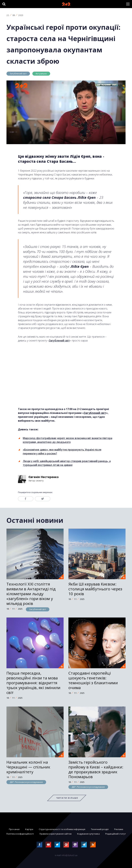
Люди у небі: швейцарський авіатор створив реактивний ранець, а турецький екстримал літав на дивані (67, 463)
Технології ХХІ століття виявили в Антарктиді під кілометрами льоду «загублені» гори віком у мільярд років (31, 594)
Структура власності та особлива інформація (62, 829)
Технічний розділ (100, 829)
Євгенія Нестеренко (44, 477)
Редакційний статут (116, 834)
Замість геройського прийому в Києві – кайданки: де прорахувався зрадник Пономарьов (96, 769)
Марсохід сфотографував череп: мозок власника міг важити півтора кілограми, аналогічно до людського (68, 440)
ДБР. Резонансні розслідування (26, 782)
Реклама (119, 829)
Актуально (41, 74)
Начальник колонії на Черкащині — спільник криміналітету (28, 767)
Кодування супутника (88, 834)
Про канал (14, 829)
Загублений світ (18, 74)
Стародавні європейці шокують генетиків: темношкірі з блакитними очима (93, 680)
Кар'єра (29, 829)
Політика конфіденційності (20, 834)
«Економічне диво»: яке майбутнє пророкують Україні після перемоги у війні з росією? (62, 452)
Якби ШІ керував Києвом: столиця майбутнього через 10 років (95, 589)
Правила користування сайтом (55, 834)
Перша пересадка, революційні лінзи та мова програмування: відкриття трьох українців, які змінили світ (33, 683)
